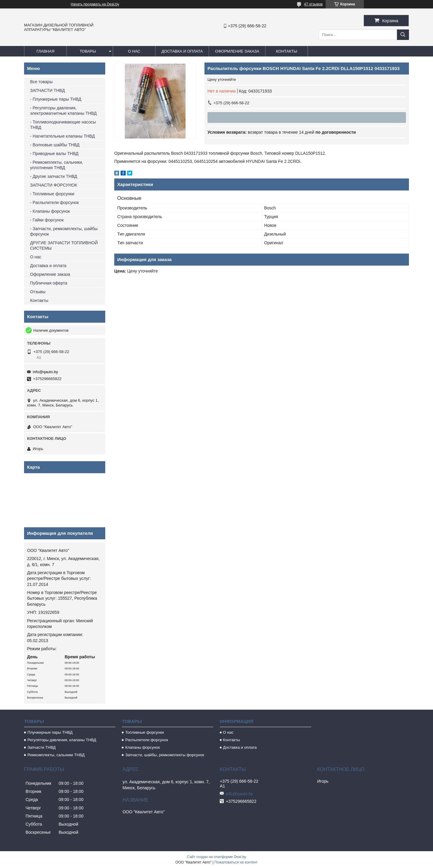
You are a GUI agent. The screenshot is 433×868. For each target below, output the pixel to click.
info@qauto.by (45, 372)
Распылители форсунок (147, 740)
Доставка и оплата (182, 51)
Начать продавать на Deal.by (95, 4)
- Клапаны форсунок (50, 211)
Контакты (287, 51)
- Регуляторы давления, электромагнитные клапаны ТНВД (63, 111)
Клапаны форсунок (142, 747)
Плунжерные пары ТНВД (50, 732)
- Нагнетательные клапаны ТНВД (62, 136)
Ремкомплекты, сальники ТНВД (56, 755)
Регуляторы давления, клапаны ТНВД (62, 740)
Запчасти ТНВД (41, 747)
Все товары (41, 82)
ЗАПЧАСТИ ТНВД (47, 90)
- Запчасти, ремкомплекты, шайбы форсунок (64, 231)
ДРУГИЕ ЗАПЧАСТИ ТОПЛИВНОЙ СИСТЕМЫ (64, 245)
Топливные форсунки (144, 732)
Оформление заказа (237, 51)
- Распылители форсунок (54, 203)
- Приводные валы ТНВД (54, 154)
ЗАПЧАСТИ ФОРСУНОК (54, 185)
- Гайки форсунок (47, 220)
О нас (134, 51)
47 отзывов (313, 4)
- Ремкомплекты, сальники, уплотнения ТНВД (57, 165)
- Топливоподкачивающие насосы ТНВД (63, 125)
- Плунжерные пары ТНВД (56, 99)
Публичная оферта (49, 283)
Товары (88, 51)
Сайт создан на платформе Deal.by (217, 857)
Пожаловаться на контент (236, 862)
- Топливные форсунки (52, 194)
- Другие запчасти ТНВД (54, 176)
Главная (45, 51)
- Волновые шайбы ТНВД (55, 145)
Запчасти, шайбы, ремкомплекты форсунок (164, 755)
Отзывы (38, 292)
